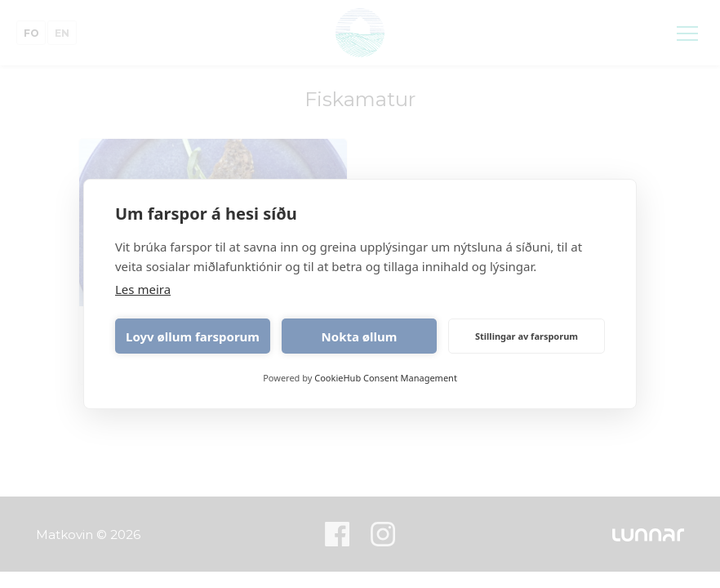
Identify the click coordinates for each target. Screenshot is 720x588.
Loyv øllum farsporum (193, 336)
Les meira (143, 289)
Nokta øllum (360, 336)
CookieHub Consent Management (386, 378)
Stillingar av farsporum (527, 336)
